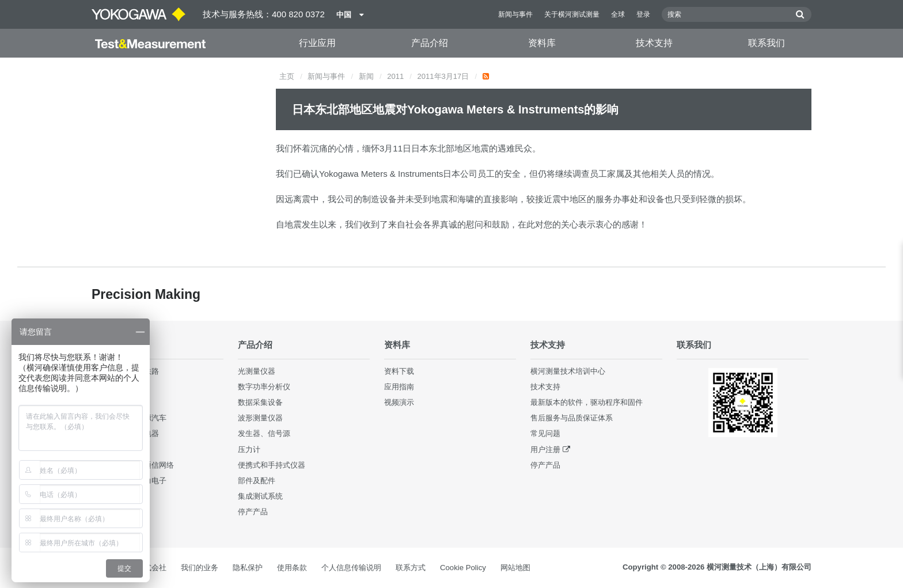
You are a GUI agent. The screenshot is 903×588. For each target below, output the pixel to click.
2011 (395, 76)
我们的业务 (200, 568)
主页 (287, 76)
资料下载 (399, 371)
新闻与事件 (515, 14)
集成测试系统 (260, 496)
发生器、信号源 (264, 433)
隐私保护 (248, 568)
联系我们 (767, 43)
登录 (643, 14)
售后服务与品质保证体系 (572, 418)
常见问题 (545, 433)
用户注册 (545, 449)
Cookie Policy (463, 568)
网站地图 (515, 568)
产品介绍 (430, 43)
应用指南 (399, 387)
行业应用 (317, 43)
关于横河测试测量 (572, 14)
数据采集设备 (260, 402)
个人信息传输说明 (351, 568)
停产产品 (253, 512)
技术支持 (654, 43)
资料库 (542, 43)
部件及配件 (257, 481)
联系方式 (411, 568)
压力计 (249, 449)
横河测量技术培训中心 (568, 371)
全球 (618, 14)
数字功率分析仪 (264, 387)
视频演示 (399, 402)
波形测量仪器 (260, 418)
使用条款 (292, 568)
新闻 (366, 76)
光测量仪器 (257, 371)
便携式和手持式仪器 (272, 465)
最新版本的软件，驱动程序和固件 (587, 402)
